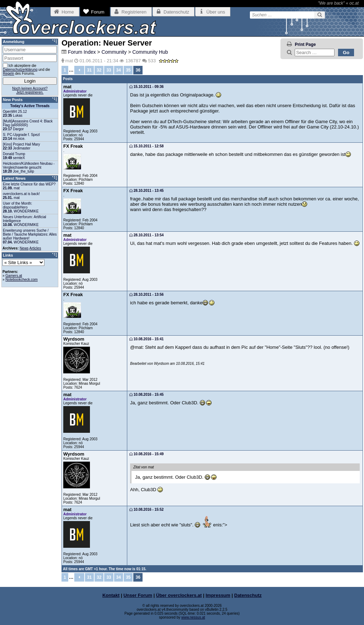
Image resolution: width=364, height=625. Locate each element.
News (24, 248)
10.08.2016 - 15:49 (146, 454)
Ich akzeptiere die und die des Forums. (26, 69)
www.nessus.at (193, 617)
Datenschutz (248, 595)
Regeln (9, 73)
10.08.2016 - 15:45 (146, 395)
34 (119, 70)
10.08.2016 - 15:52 (146, 510)
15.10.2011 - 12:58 (146, 146)
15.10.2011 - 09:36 (146, 87)
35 (128, 70)
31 (89, 70)
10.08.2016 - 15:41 (146, 339)
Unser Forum (138, 595)
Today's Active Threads (30, 106)
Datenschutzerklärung (20, 70)
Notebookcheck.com (22, 280)
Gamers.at (14, 276)
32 (99, 70)
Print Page (305, 44)
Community (114, 52)
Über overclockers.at (179, 595)
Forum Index (82, 52)
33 (109, 70)
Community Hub (150, 52)
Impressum (218, 595)
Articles (35, 248)
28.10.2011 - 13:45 (146, 191)
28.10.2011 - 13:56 (146, 295)
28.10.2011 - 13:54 (146, 235)
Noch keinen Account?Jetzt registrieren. (30, 90)
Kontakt (111, 595)
